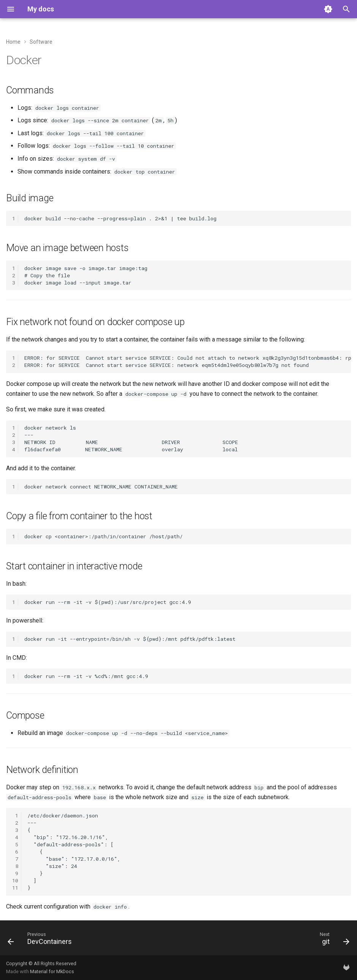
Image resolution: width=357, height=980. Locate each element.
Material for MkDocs (52, 971)
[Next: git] (333, 940)
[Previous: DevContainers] (42, 940)
